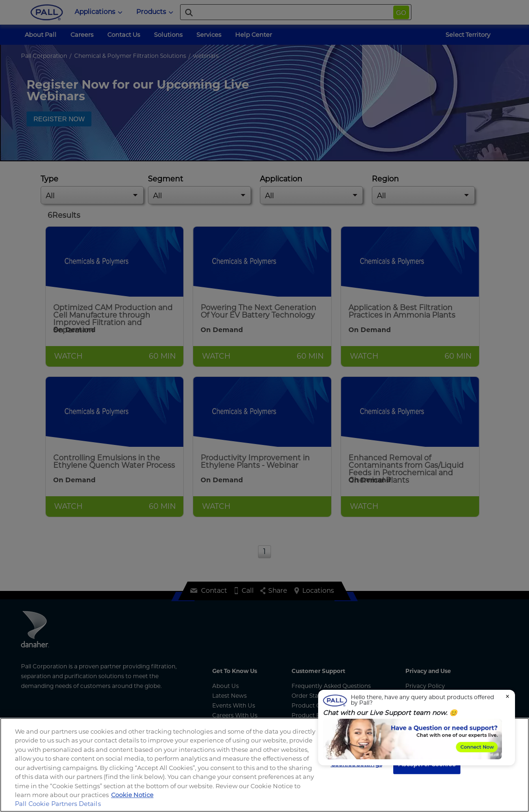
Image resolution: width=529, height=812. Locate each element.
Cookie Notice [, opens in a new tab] (132, 795)
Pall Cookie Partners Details (58, 804)
